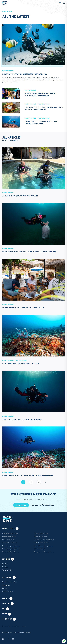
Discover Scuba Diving (41, 534)
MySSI (24, 626)
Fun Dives (5, 567)
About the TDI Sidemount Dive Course (22, 196)
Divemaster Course (40, 549)
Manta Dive (12, 633)
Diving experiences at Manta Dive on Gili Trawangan (30, 475)
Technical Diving (7, 570)
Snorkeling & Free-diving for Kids (44, 540)
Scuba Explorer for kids (41, 543)
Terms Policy (16, 626)
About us (8, 604)
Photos (8, 599)
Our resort (10, 577)
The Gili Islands (31, 90)
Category (15, 140)
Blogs (7, 614)
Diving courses (11, 529)
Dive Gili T (9, 559)
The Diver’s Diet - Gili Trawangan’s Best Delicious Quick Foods (43, 108)
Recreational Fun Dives (10, 537)
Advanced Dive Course (9, 543)
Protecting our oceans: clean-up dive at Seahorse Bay (32, 252)
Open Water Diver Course (10, 534)
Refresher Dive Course (41, 537)
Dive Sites (5, 564)
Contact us (21, 505)
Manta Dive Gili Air (8, 591)
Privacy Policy (6, 626)
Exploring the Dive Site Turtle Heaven (23, 364)
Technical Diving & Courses (11, 552)
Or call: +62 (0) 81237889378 (43, 505)
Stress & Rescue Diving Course (44, 546)
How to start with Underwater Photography (27, 74)
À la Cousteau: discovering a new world (24, 420)
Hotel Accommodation (9, 582)
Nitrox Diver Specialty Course (11, 546)
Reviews (5, 588)
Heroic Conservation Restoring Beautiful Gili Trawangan (42, 95)
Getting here (6, 585)
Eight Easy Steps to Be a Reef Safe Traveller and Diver (43, 123)
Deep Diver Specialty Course (11, 549)
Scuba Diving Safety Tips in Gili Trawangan (25, 308)
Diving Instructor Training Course (44, 552)
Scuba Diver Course (9, 540)
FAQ (6, 609)
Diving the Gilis (8, 71)
